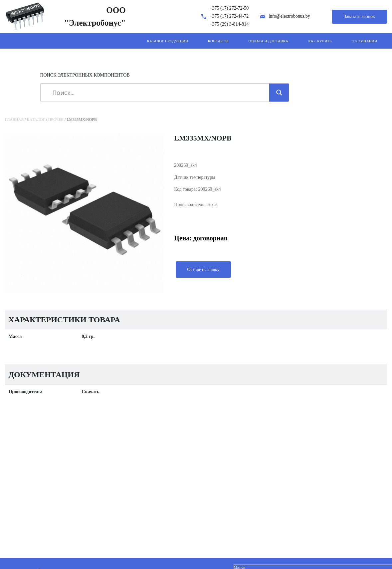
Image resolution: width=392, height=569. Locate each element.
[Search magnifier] (279, 93)
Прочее (56, 120)
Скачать (91, 392)
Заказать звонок (359, 16)
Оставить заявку (203, 270)
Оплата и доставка (269, 41)
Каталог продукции (168, 41)
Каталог (36, 120)
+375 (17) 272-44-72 (229, 16)
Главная (14, 120)
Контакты (218, 41)
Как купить (320, 41)
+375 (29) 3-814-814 (229, 24)
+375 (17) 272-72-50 (229, 8)
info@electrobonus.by (289, 16)
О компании (364, 41)
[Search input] (157, 93)
